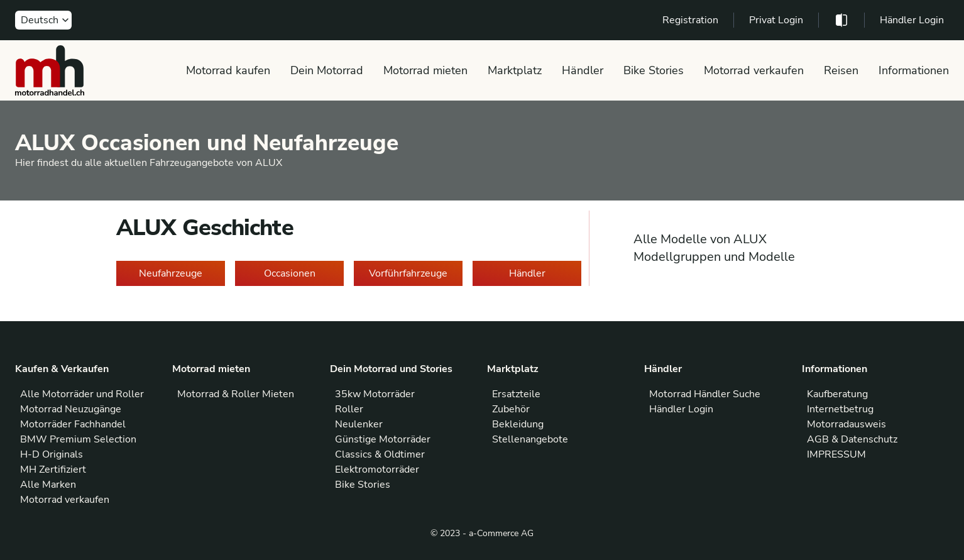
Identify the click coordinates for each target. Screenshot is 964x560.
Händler (583, 70)
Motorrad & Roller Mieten (236, 394)
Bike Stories (654, 70)
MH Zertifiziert (53, 469)
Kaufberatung (837, 394)
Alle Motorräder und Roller (82, 394)
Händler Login (912, 20)
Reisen (841, 70)
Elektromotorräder (377, 469)
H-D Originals (52, 454)
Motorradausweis (846, 424)
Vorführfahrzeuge (408, 273)
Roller (349, 409)
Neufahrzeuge (171, 273)
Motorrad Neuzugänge (71, 409)
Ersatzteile (516, 394)
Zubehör (511, 409)
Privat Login (776, 20)
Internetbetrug (840, 409)
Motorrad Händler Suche (705, 394)
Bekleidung (518, 424)
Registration (690, 20)
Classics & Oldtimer (380, 454)
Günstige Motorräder (383, 439)
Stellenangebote (530, 439)
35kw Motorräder (375, 394)
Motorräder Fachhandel (73, 424)
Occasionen (290, 273)
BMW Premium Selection (78, 439)
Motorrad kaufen (228, 70)
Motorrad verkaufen (754, 70)
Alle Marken (48, 485)
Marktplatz (515, 70)
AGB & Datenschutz (852, 439)
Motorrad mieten (425, 70)
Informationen (914, 70)
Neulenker (359, 424)
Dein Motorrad (327, 70)
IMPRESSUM (836, 454)
